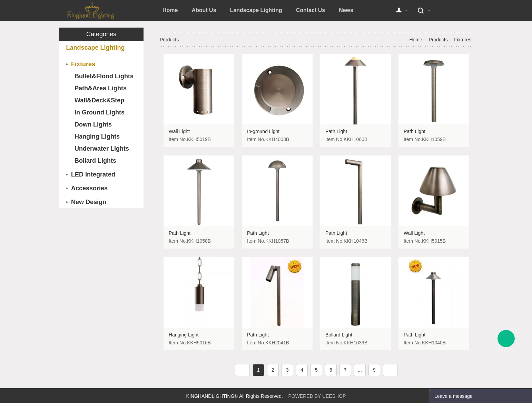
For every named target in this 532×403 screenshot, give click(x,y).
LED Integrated (93, 174)
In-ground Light (263, 131)
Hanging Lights (97, 137)
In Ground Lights (100, 112)
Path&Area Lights (101, 88)
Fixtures (83, 64)
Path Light (336, 131)
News (346, 10)
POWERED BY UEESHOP (317, 396)
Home (170, 10)
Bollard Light (339, 335)
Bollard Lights (95, 161)
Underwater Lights (102, 149)
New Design (89, 202)
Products (438, 40)
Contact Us (311, 10)
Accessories (89, 188)
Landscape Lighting (256, 10)
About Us (204, 10)
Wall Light (179, 131)
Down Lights (93, 124)
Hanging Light (184, 335)
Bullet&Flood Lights (104, 76)
